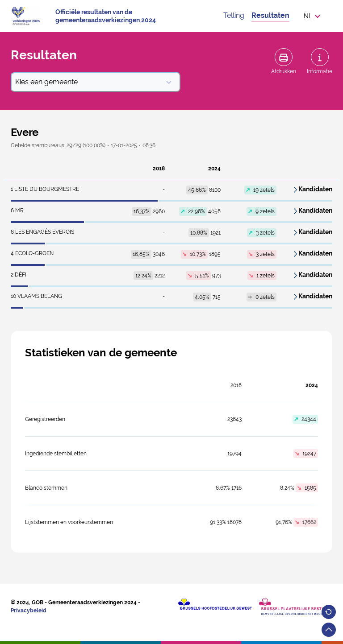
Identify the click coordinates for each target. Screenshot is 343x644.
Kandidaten (315, 189)
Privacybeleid (29, 611)
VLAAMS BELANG (36, 296)
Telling (234, 15)
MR (17, 211)
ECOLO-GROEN (32, 253)
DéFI (19, 275)
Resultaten (270, 15)
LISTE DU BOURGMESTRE (45, 189)
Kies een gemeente (94, 82)
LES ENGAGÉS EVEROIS (42, 232)
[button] (314, 16)
